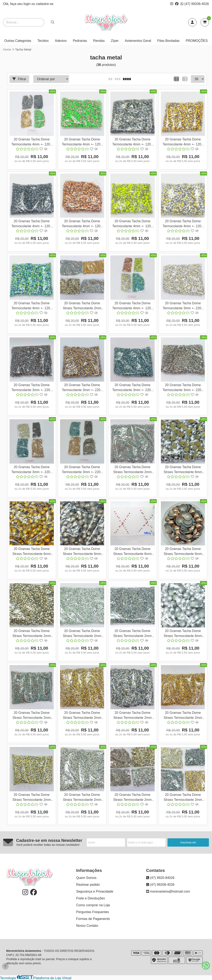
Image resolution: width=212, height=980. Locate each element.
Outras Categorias (18, 41)
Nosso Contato (87, 926)
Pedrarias (80, 41)
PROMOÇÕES (197, 41)
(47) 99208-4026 (195, 4)
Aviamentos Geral (138, 41)
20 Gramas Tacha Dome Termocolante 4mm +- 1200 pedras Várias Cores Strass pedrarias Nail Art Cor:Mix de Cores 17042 (32, 142)
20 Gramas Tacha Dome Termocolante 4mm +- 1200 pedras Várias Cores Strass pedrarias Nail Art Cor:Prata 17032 (183, 224)
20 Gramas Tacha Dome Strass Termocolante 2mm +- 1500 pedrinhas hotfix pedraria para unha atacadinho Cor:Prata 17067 (82, 798)
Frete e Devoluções (91, 898)
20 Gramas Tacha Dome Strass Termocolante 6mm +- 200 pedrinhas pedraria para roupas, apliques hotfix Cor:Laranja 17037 (32, 552)
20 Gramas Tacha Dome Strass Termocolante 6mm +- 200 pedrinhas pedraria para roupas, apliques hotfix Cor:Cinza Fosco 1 (183, 634)
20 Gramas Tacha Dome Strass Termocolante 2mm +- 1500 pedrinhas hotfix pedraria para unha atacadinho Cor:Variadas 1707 (82, 306)
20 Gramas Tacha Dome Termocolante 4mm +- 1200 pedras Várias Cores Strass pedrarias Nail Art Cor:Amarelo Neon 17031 (132, 224)
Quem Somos (86, 878)
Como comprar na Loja (93, 905)
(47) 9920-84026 (160, 878)
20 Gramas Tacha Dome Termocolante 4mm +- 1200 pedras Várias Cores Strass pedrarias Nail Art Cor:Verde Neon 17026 (82, 142)
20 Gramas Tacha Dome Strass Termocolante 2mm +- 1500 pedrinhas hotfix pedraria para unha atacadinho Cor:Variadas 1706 (132, 798)
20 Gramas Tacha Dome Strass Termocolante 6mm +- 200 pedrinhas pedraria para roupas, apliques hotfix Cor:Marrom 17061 (183, 552)
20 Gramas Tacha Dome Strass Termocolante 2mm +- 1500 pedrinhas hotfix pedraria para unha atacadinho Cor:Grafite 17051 (132, 716)
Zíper (115, 41)
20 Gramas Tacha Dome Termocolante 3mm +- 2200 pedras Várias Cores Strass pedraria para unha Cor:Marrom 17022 (32, 388)
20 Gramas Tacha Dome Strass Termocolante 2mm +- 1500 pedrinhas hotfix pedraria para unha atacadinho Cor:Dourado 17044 (32, 634)
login (28, 4)
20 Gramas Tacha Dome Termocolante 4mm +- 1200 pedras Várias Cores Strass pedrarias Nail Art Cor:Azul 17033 (32, 306)
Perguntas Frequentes (93, 912)
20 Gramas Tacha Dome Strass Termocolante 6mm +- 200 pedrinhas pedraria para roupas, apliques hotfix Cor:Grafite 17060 (132, 552)
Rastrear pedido (88, 885)
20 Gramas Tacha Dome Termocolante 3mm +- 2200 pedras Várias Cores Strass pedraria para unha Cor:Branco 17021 (183, 306)
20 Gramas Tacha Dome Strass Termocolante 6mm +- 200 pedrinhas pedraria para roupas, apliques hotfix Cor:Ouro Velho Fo (82, 552)
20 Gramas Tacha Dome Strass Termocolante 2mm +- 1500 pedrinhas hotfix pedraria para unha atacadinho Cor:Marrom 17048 (132, 470)
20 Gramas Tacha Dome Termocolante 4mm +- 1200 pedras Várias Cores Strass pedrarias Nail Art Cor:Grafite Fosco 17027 (132, 142)
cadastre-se (45, 4)
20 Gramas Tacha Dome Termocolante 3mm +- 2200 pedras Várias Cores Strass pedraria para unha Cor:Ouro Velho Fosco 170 (183, 388)
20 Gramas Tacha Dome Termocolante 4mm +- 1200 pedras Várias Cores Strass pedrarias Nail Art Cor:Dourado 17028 (183, 142)
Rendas (99, 41)
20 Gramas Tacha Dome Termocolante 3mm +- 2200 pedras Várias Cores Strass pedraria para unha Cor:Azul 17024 (132, 388)
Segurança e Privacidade (95, 891)
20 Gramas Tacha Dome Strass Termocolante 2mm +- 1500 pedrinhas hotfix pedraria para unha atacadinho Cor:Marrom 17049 (32, 716)
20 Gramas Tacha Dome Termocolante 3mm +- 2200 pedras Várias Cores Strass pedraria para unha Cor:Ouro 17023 (82, 388)
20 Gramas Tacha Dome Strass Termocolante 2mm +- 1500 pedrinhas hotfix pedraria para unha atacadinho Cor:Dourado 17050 (82, 716)
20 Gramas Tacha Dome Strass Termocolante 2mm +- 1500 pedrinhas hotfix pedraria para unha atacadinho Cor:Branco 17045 (82, 634)
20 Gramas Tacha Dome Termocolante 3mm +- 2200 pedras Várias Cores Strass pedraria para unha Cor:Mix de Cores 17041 (82, 470)
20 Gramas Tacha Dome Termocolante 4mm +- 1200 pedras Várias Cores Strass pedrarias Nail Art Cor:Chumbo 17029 (32, 224)
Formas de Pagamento (93, 919)
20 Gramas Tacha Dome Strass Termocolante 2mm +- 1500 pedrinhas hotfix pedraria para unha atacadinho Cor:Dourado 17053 (183, 716)
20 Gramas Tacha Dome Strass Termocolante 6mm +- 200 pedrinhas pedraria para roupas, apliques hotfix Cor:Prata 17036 (183, 470)
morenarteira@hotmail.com (168, 891)
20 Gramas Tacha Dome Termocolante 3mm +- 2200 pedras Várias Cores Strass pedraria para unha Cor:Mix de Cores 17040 (32, 470)
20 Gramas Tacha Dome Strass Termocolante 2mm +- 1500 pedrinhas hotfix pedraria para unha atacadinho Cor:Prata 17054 (32, 798)
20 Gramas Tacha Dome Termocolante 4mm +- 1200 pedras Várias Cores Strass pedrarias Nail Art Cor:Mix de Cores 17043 (132, 306)
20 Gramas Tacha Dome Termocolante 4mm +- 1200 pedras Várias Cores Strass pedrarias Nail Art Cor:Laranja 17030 (82, 224)
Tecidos (43, 41)
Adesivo (61, 41)
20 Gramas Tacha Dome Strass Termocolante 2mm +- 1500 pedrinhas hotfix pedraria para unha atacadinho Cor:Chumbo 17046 (132, 634)
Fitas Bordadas (169, 41)
